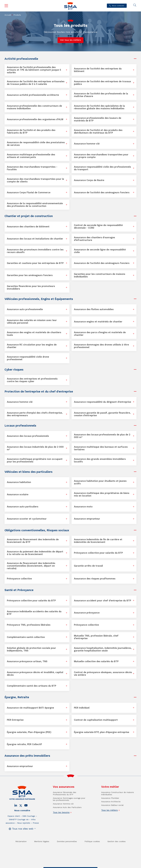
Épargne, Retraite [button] (17, 697)
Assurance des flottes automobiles (94, 309)
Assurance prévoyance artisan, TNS (27, 661)
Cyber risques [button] (14, 370)
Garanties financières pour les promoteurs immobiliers (31, 287)
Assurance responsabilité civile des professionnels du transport (102, 168)
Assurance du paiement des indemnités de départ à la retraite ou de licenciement (35, 553)
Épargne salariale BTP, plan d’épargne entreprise (102, 732)
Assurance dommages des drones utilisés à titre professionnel (101, 346)
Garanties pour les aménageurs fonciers (30, 275)
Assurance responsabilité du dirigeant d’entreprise (103, 402)
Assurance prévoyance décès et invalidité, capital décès (35, 674)
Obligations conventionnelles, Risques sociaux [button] (37, 530)
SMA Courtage (29, 827)
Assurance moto (83, 507)
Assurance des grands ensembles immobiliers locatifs (100, 460)
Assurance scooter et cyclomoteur (27, 519)
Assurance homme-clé (87, 144)
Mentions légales (42, 852)
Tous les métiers (109, 821)
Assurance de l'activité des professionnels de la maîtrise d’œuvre (101, 95)
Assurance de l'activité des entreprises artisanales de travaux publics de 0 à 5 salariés (36, 83)
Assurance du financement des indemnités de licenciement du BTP (33, 541)
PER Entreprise (15, 720)
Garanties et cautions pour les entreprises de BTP (35, 263)
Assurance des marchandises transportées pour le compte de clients (35, 180)
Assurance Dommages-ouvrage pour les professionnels (69, 810)
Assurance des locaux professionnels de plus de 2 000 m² (102, 436)
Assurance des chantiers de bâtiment (28, 227)
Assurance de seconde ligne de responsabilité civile (100, 251)
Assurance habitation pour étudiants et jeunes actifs (100, 482)
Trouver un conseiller (70, 866)
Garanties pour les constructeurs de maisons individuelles (100, 275)
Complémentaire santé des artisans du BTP (32, 686)
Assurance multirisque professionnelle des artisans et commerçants (31, 156)
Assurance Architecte (111, 813)
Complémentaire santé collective (26, 637)
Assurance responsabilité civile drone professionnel (28, 358)
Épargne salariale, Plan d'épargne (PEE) (29, 732)
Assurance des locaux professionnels (28, 436)
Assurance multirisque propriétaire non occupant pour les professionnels (35, 460)
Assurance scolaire (18, 494)
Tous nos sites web (23, 840)
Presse (36, 834)
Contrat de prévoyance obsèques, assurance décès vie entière (103, 674)
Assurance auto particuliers (23, 507)
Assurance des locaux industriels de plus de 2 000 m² (35, 448)
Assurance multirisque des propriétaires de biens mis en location (102, 494)
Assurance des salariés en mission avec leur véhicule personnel (32, 322)
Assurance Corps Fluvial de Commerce (29, 193)
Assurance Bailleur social (112, 816)
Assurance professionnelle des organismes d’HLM (35, 119)
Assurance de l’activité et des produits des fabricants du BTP (31, 131)
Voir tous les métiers (70, 40)
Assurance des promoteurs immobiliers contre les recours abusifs (35, 251)
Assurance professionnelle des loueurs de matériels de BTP (98, 119)
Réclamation (21, 852)
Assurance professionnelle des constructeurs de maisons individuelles (34, 107)
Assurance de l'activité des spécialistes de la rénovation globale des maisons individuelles (99, 107)
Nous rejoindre (24, 834)
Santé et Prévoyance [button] (19, 590)
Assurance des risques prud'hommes (95, 579)
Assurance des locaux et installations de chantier (35, 239)
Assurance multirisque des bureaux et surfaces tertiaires (101, 448)
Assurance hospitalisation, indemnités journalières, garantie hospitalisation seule (103, 649)
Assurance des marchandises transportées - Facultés (32, 168)
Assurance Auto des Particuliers (67, 818)
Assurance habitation (19, 482)
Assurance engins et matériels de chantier (98, 322)
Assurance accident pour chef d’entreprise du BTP (103, 601)
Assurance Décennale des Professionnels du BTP (65, 804)
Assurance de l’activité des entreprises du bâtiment (98, 70)
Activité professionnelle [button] (21, 59)
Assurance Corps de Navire (89, 180)
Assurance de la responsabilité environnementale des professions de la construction (35, 205)
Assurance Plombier (110, 809)
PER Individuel (82, 708)
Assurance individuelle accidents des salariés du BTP (34, 613)
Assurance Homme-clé (63, 815)
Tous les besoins (61, 823)
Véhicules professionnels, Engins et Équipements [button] (39, 299)
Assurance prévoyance (87, 613)
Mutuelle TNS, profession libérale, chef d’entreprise (96, 637)
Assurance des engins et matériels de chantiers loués (34, 334)
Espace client (14, 827)
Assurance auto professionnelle (25, 309)
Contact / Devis (52, 866)
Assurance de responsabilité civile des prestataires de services (36, 144)
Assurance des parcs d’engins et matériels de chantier (100, 334)
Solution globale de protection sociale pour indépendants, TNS (31, 649)
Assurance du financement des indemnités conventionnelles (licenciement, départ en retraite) (31, 566)
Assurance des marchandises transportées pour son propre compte (101, 156)
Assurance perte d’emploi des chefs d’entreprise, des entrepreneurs (35, 414)
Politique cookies (92, 852)
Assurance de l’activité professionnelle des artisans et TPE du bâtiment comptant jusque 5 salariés (34, 70)
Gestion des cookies (116, 852)
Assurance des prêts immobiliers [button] (27, 756)
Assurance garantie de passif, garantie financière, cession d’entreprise (102, 414)
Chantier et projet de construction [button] (29, 216)
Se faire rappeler (88, 866)
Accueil (8, 15)
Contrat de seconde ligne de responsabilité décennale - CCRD (98, 227)
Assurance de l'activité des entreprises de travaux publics (102, 83)
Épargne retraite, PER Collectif (24, 744)
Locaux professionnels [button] (20, 426)
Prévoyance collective (19, 579)
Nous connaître (22, 822)
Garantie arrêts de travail (88, 566)
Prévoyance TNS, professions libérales (29, 625)
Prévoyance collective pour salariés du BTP (98, 553)
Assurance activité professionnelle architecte (33, 95)
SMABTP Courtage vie (19, 831)
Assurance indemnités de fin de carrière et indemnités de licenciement (98, 541)
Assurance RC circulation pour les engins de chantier (32, 346)
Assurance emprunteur (87, 519)
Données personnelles (67, 852)
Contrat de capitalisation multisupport (96, 720)
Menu (6, 6)
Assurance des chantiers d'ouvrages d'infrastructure (94, 239)
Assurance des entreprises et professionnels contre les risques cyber (32, 380)
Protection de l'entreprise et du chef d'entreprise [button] (39, 392)
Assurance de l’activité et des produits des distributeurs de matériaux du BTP (98, 131)
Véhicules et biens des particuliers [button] (29, 472)
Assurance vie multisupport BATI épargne (30, 708)
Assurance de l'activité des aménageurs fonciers (102, 193)
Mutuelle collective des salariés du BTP (96, 661)
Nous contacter (118, 6)
